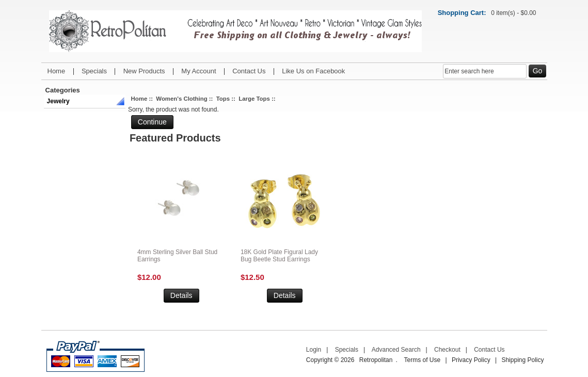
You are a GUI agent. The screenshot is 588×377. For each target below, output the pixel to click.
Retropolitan (376, 360)
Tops (223, 99)
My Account (198, 71)
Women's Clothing (181, 99)
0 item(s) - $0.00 (513, 13)
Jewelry (58, 101)
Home (57, 71)
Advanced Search (396, 350)
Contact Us (249, 71)
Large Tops (254, 99)
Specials (94, 71)
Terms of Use (422, 360)
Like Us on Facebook (313, 71)
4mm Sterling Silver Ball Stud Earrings (177, 256)
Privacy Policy (471, 360)
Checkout (447, 350)
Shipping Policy (522, 360)
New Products (144, 71)
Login (314, 350)
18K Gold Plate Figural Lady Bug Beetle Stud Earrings (279, 256)
